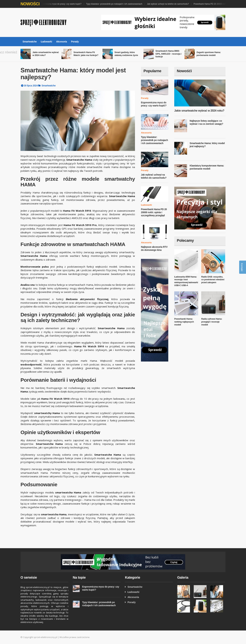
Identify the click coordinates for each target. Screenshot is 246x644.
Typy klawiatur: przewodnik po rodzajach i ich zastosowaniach (115, 4)
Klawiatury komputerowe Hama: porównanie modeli (207, 167)
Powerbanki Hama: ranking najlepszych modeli (184, 322)
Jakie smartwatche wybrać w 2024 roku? (46, 54)
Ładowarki (46, 42)
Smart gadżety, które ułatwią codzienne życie (126, 54)
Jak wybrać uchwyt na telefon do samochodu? (169, 4)
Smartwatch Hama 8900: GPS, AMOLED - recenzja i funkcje (168, 54)
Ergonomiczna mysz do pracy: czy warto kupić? (61, 4)
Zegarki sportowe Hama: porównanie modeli (209, 54)
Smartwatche (30, 42)
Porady (75, 42)
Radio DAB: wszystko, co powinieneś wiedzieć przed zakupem (213, 280)
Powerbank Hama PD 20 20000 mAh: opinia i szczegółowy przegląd (154, 212)
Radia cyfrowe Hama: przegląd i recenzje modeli (212, 322)
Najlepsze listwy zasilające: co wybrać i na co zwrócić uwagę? (206, 122)
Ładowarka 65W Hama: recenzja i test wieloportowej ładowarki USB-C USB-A (186, 281)
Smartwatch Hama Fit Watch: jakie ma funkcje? (86, 54)
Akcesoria (61, 42)
